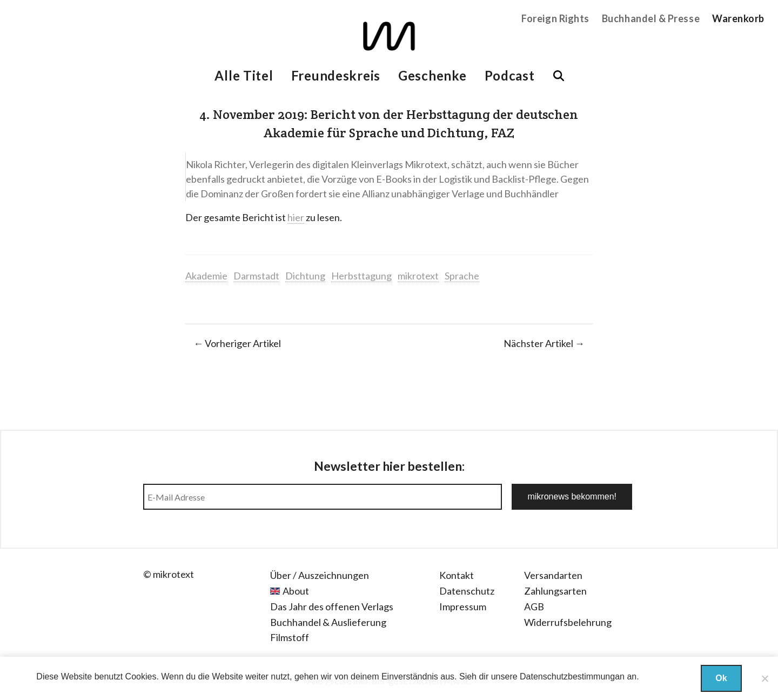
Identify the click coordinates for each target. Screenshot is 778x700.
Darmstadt (256, 276)
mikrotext (418, 276)
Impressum (463, 606)
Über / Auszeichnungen (320, 575)
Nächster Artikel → (544, 343)
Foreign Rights (555, 18)
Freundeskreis (336, 75)
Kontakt (457, 575)
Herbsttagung (361, 276)
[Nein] (764, 678)
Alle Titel (244, 75)
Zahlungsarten (555, 591)
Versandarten (553, 575)
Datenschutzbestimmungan (572, 676)
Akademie (206, 276)
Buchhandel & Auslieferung (328, 622)
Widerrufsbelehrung (568, 622)
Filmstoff (290, 637)
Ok (721, 678)
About (296, 591)
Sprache (462, 276)
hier (296, 217)
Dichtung (305, 276)
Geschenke (432, 75)
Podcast (510, 75)
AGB (534, 606)
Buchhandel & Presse (651, 18)
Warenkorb (738, 18)
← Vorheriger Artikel (237, 343)
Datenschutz (467, 591)
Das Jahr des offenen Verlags (332, 606)
